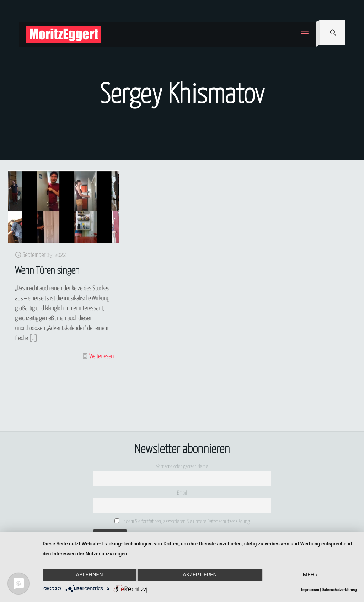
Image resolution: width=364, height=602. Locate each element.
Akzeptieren (200, 575)
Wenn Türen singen (47, 271)
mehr (310, 575)
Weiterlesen (101, 357)
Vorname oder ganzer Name (182, 466)
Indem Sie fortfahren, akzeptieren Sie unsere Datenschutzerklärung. (183, 521)
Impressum (310, 590)
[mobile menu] (305, 34)
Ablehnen (89, 575)
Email (182, 493)
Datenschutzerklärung (339, 590)
